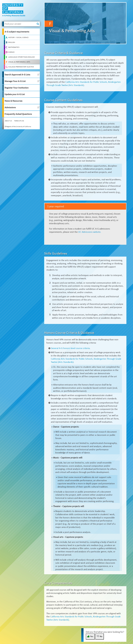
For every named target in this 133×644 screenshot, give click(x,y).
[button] (21, 32)
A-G (70, 348)
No (100, 636)
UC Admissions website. (90, 232)
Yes (90, 636)
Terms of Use (19, 121)
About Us (8, 121)
